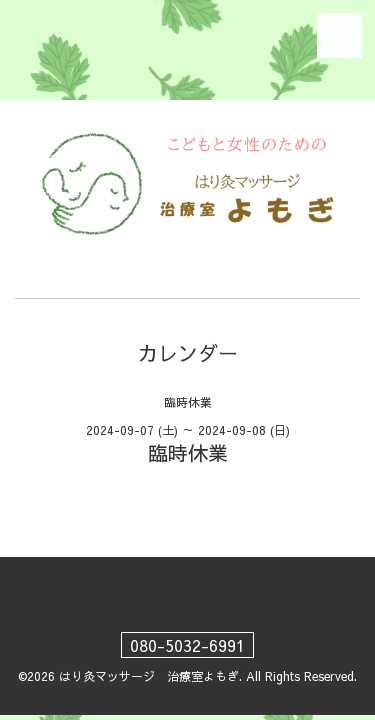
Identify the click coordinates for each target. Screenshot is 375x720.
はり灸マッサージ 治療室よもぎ (149, 676)
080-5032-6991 (187, 645)
